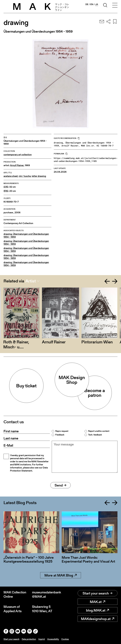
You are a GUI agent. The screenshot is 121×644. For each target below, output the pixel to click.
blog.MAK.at (97, 610)
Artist (31, 281)
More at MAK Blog (61, 575)
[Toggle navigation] (115, 6)
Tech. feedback (95, 435)
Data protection (29, 639)
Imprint (42, 639)
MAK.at (97, 602)
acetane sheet (11, 176)
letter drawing (39, 176)
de (87, 4)
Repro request (62, 431)
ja (97, 4)
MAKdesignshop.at (98, 619)
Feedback (60, 435)
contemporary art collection (18, 155)
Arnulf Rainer (17, 165)
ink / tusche (25, 176)
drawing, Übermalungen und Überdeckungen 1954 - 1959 (26, 236)
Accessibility (53, 639)
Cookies (65, 639)
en (92, 4)
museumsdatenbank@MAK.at (46, 594)
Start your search (97, 593)
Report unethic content (99, 431)
